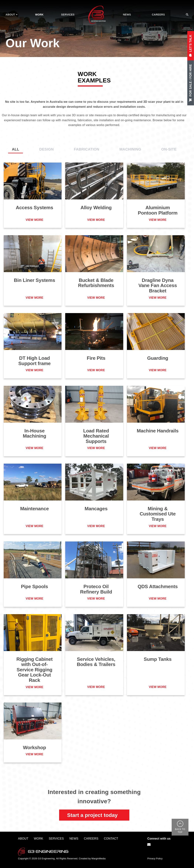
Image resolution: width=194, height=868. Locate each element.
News (74, 839)
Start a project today (92, 815)
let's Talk (191, 46)
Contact (111, 839)
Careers (91, 839)
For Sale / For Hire (191, 83)
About (23, 839)
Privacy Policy (155, 858)
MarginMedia (98, 858)
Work (38, 839)
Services (56, 839)
